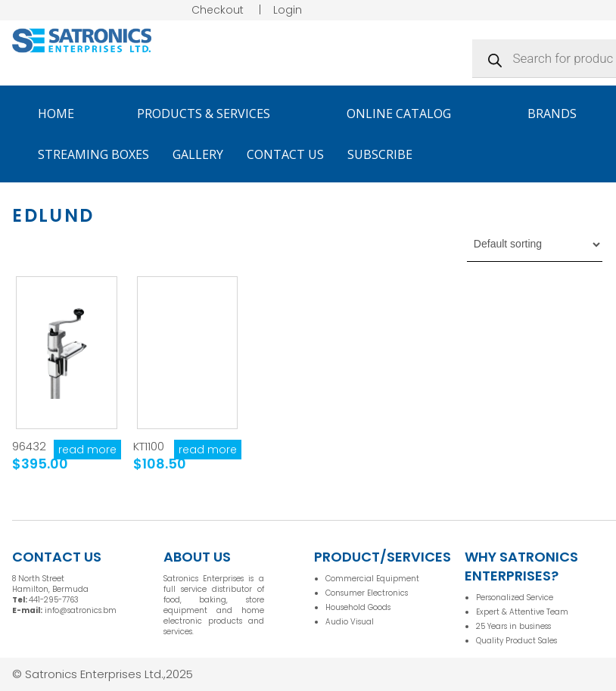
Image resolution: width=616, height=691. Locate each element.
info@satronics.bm (81, 610)
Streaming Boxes (93, 154)
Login (288, 10)
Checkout (218, 10)
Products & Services (210, 114)
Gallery (198, 154)
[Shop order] (535, 244)
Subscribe (380, 154)
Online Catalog (406, 114)
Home (56, 114)
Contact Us (285, 154)
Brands (559, 114)
